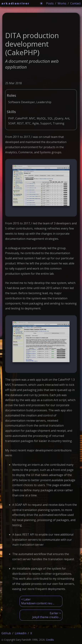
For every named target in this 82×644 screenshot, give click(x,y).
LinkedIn (21, 633)
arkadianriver (16, 3)
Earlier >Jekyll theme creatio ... (47, 615)
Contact (75, 3)
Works (62, 3)
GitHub (6, 633)
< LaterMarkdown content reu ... (38, 601)
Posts (50, 3)
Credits (50, 640)
